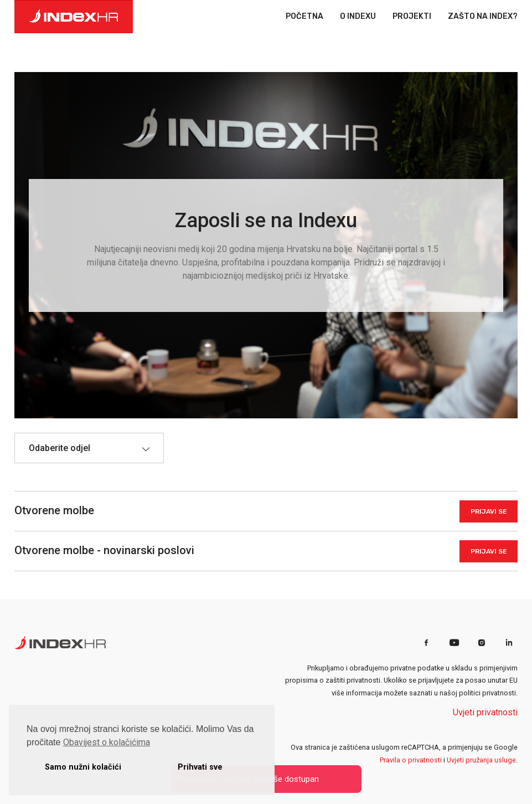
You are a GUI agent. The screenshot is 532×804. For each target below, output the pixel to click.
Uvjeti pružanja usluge (481, 760)
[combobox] (89, 448)
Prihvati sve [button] (200, 767)
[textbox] (65, 448)
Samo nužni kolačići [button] (83, 767)
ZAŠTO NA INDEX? (483, 17)
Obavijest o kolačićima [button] (107, 742)
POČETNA (304, 17)
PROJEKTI (412, 17)
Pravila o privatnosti (411, 760)
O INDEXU (358, 17)
